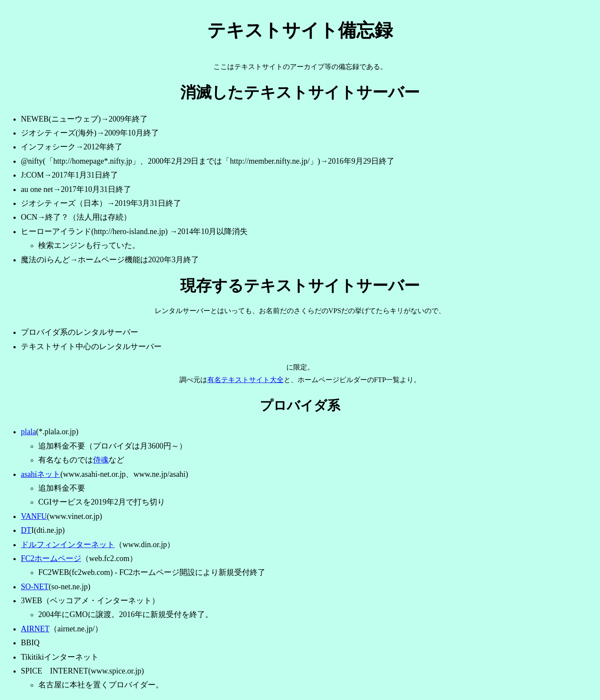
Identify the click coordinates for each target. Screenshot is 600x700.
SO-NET (35, 587)
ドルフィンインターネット (68, 545)
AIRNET (35, 629)
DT (26, 530)
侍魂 (101, 460)
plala (28, 432)
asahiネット (41, 474)
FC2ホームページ (51, 558)
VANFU (34, 516)
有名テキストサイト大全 (245, 380)
